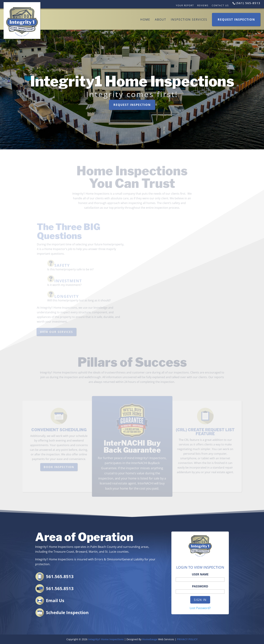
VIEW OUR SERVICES (57, 332)
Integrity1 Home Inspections (106, 639)
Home (145, 20)
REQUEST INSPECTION (132, 105)
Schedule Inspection (67, 612)
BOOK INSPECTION (60, 467)
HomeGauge (150, 639)
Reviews (203, 5)
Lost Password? (200, 608)
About (161, 20)
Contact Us (220, 5)
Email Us (55, 600)
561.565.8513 (60, 576)
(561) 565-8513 (248, 3)
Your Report (185, 5)
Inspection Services (189, 20)
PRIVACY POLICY (187, 639)
